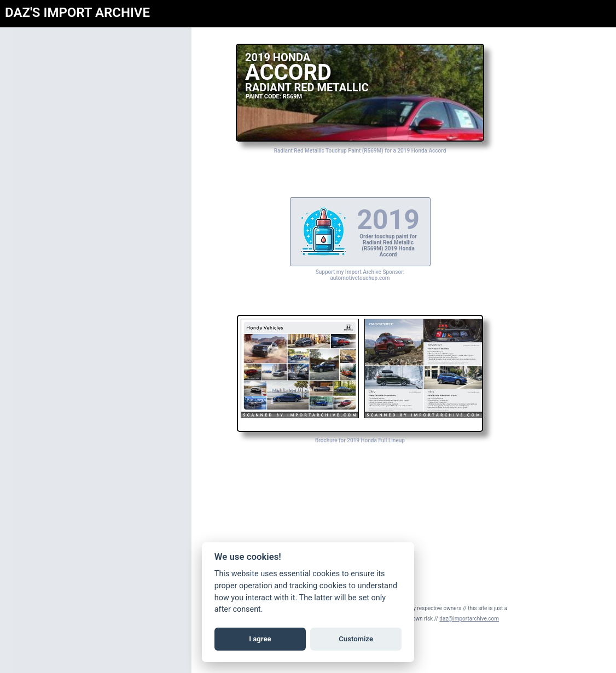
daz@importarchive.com (469, 619)
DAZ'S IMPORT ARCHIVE (77, 13)
